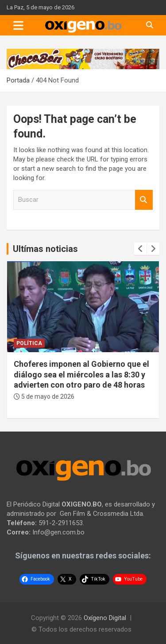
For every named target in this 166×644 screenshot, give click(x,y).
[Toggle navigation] (18, 25)
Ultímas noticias (45, 249)
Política (29, 343)
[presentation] (140, 249)
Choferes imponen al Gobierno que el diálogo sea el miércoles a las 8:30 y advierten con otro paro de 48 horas (81, 374)
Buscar (144, 200)
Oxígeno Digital (105, 618)
